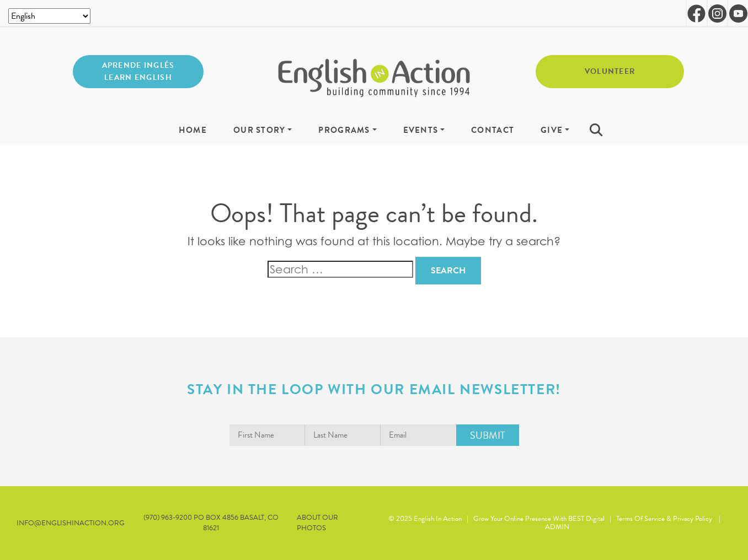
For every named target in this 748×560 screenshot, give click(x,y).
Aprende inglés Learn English (138, 71)
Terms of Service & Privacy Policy (664, 519)
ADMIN (557, 527)
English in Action (438, 519)
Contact (493, 131)
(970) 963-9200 (169, 518)
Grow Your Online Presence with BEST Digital (539, 519)
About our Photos (317, 523)
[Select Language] (49, 16)
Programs (344, 131)
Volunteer (610, 71)
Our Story (260, 131)
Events (421, 131)
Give (552, 131)
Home (193, 131)
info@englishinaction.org (71, 523)
